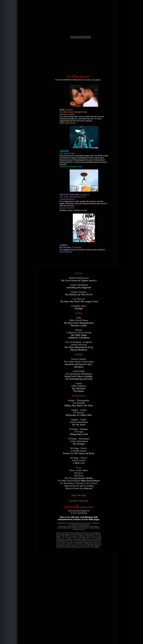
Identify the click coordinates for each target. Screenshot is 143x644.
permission (86, 547)
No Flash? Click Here (79, 501)
